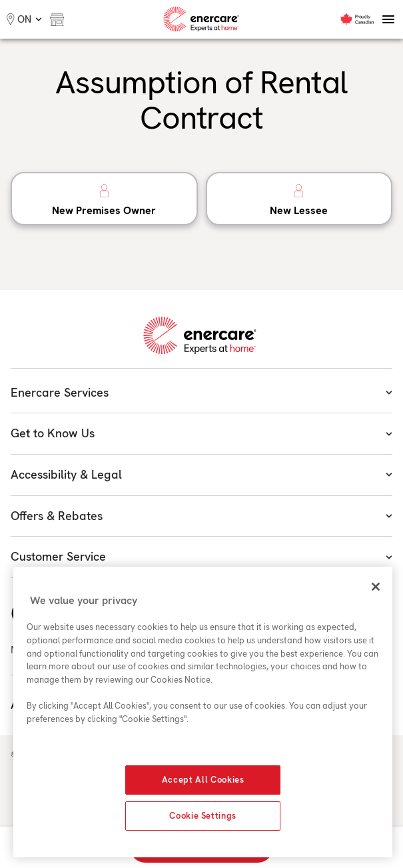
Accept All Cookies (203, 780)
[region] (203, 712)
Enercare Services (201, 392)
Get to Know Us (201, 433)
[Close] (376, 587)
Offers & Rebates (201, 516)
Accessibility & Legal (201, 474)
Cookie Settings (203, 816)
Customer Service (201, 556)
